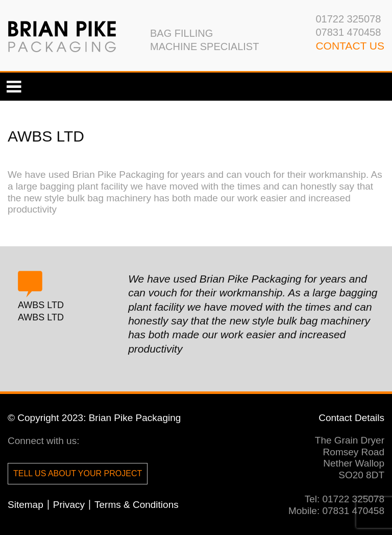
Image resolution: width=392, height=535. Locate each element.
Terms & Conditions (137, 505)
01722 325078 (348, 19)
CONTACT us (350, 46)
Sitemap (26, 505)
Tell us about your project (78, 473)
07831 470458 (348, 32)
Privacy (69, 505)
